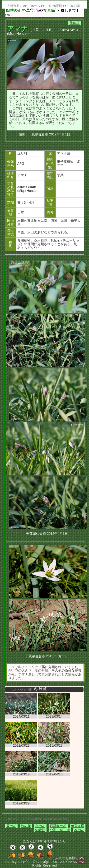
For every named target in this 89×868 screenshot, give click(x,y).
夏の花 (11, 826)
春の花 (79, 830)
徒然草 (75, 23)
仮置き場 (78, 826)
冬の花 (40, 826)
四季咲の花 (58, 826)
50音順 (40, 830)
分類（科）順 (60, 830)
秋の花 (26, 826)
